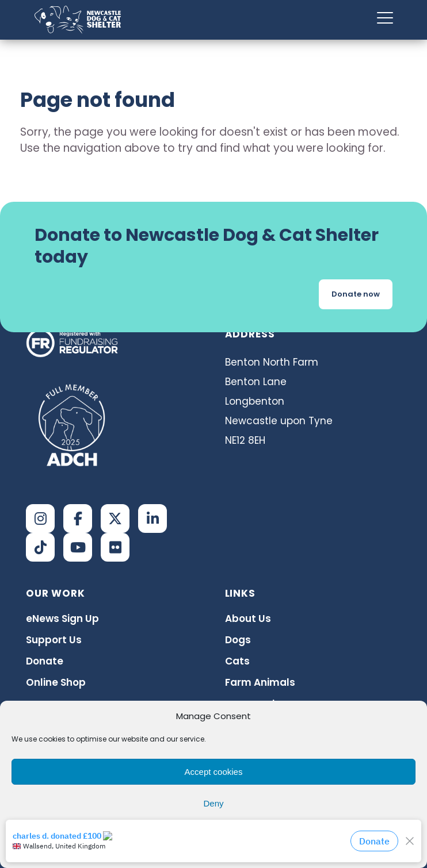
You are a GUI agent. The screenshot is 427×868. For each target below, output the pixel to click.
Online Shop (56, 682)
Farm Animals (260, 682)
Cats (237, 661)
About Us (248, 619)
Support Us (54, 640)
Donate (45, 661)
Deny (213, 803)
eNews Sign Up (62, 619)
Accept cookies (214, 772)
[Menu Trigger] (385, 18)
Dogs (238, 640)
